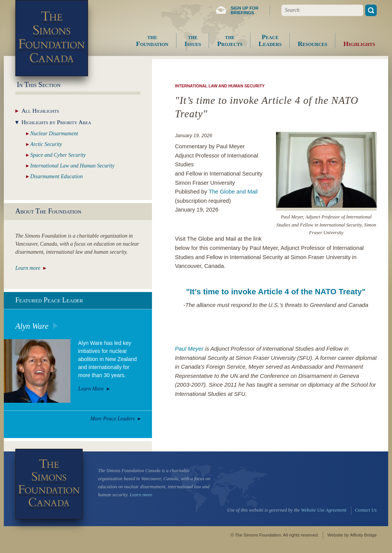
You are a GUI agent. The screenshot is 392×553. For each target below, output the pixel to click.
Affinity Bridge (363, 535)
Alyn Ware (32, 326)
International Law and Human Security (220, 86)
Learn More (91, 389)
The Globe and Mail (233, 192)
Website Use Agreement (323, 510)
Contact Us (366, 510)
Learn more (28, 268)
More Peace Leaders (113, 419)
